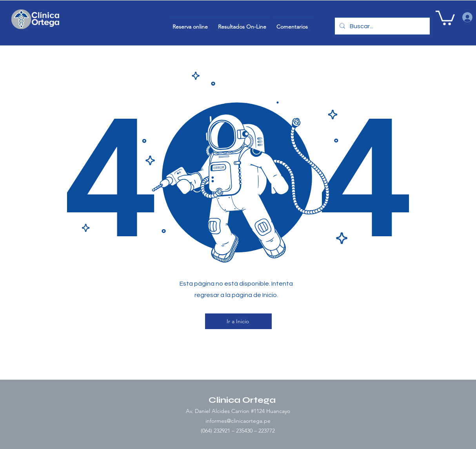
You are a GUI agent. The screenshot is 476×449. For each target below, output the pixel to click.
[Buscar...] (382, 26)
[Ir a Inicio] (238, 321)
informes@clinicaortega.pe (238, 421)
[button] (445, 17)
